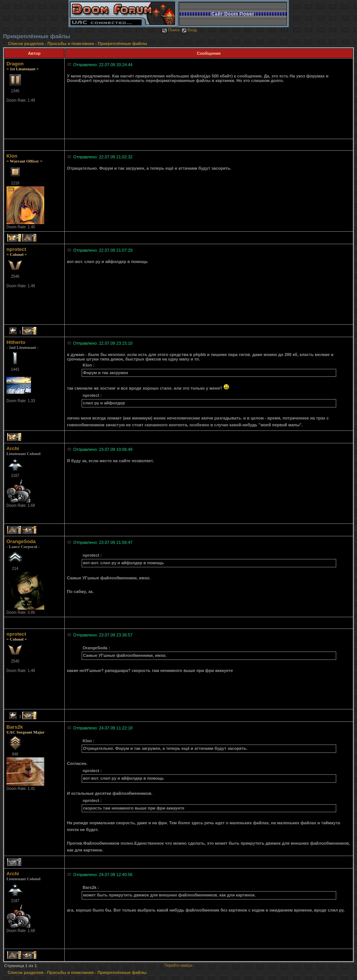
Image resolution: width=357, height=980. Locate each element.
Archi (13, 448)
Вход (189, 30)
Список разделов (26, 43)
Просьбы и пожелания (71, 43)
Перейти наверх (179, 965)
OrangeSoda (21, 541)
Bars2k (15, 727)
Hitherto (16, 342)
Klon (12, 156)
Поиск (171, 30)
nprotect (16, 249)
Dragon (15, 64)
